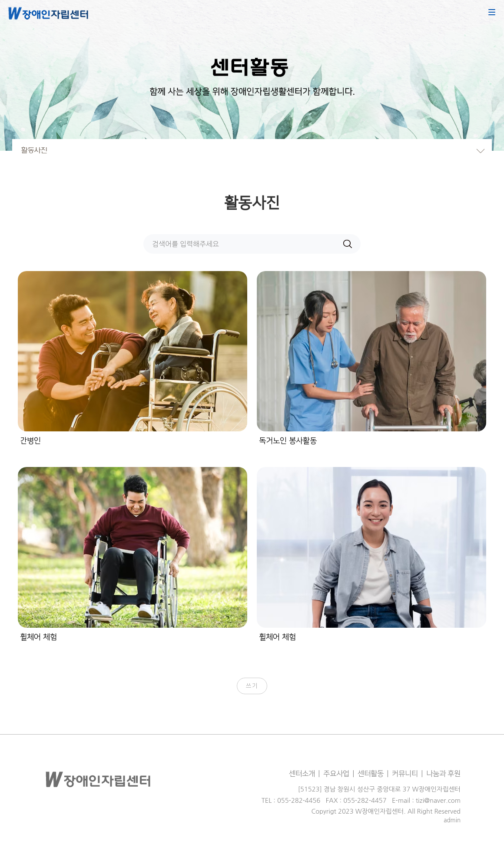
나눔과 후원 (443, 774)
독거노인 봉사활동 (288, 441)
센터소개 (302, 774)
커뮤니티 (405, 774)
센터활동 (371, 774)
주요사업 (336, 774)
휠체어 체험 (38, 637)
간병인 (30, 441)
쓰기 (252, 686)
